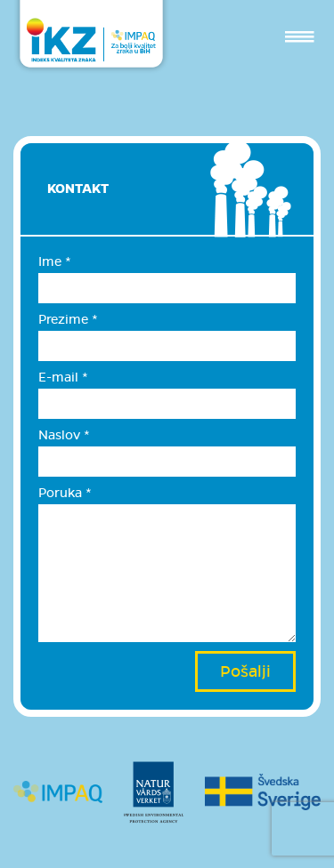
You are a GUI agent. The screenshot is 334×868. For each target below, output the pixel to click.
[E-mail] (167, 404)
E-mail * (63, 377)
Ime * (55, 261)
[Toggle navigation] (299, 37)
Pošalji (245, 671)
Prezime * (68, 319)
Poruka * (65, 493)
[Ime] (167, 288)
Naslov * (64, 435)
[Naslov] (167, 462)
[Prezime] (167, 346)
